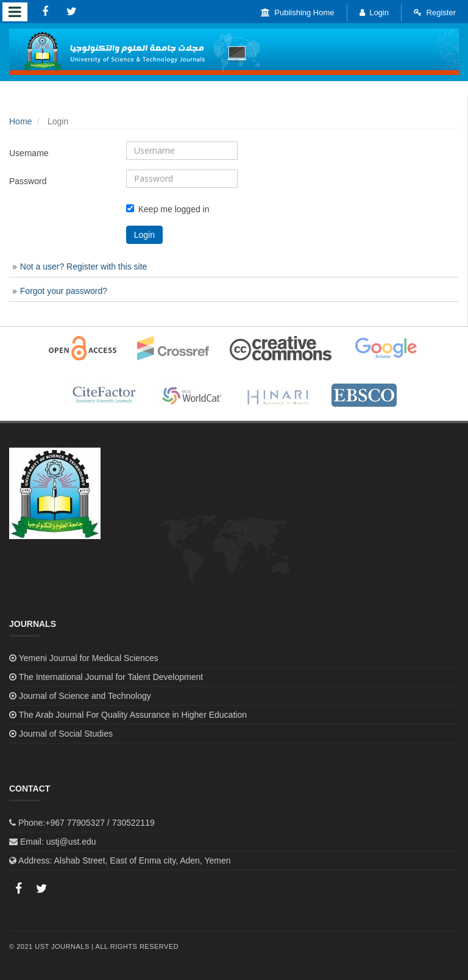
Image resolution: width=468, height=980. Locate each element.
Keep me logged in (168, 209)
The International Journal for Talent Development (111, 677)
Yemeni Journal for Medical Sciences (89, 658)
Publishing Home (298, 13)
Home (20, 121)
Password (28, 181)
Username (29, 153)
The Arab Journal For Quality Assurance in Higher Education (133, 715)
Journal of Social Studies (66, 734)
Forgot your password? (64, 291)
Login (374, 13)
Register (435, 13)
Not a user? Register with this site (84, 266)
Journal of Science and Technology (85, 696)
